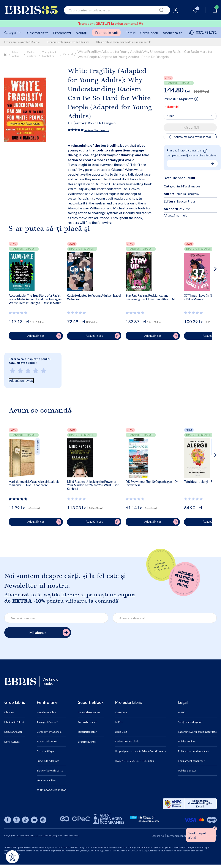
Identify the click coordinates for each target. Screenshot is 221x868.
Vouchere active (46, 780)
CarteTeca (121, 712)
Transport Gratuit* (47, 722)
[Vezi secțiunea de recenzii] (19, 313)
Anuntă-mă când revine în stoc (190, 137)
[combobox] (117, 10)
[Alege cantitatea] (190, 116)
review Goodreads (96, 130)
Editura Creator (13, 732)
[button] (207, 286)
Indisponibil (190, 127)
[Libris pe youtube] (34, 820)
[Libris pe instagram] (17, 820)
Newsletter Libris (47, 712)
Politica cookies (187, 742)
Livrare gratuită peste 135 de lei (22, 42)
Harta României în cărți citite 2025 (134, 761)
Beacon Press (180, 201)
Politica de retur (187, 771)
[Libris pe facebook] (8, 820)
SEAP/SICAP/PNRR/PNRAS (51, 790)
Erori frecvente (87, 742)
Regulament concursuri (192, 761)
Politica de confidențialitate (194, 751)
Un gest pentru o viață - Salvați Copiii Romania (141, 751)
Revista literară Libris (127, 742)
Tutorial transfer (87, 732)
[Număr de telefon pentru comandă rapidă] (191, 163)
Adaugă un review (21, 381)
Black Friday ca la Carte (50, 771)
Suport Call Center (47, 742)
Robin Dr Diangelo (102, 123)
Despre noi (158, 836)
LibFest (119, 722)
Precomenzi (62, 33)
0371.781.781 (203, 32)
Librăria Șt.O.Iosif (14, 722)
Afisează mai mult (175, 215)
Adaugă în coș (44, 336)
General (68, 54)
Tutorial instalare (88, 722)
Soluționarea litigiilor (190, 722)
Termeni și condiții (177, 836)
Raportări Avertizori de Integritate (197, 732)
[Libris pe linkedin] (43, 820)
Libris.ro (9, 712)
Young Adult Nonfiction (49, 54)
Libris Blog (121, 732)
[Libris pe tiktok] (25, 820)
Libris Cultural (12, 742)
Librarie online (17, 54)
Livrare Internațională (49, 732)
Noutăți (81, 33)
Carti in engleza (32, 54)
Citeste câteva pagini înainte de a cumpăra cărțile (124, 42)
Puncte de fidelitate (48, 761)
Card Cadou (149, 33)
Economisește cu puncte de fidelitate (68, 42)
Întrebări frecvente (89, 712)
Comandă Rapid (46, 751)
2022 (177, 209)
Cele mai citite (38, 33)
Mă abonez (50, 633)
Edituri (131, 33)
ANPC (182, 712)
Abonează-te (172, 33)
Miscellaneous (191, 186)
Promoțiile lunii (106, 32)
